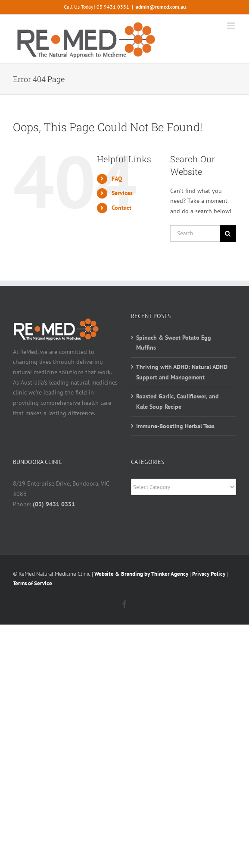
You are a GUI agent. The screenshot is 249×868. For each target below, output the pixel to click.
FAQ (117, 179)
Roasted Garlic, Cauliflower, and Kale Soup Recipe (177, 401)
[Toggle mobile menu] (232, 26)
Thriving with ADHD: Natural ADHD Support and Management (182, 372)
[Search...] (195, 234)
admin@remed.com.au (161, 7)
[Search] (228, 234)
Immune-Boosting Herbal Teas (175, 426)
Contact (121, 208)
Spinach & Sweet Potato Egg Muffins (174, 343)
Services (122, 193)
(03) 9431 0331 (54, 504)
